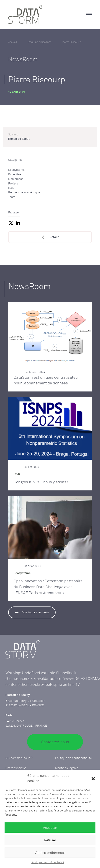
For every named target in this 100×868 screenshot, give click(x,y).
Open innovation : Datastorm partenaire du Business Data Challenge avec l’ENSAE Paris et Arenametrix (48, 587)
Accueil (13, 42)
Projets (13, 183)
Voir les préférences (50, 853)
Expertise (15, 174)
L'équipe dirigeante (39, 42)
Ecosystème (16, 170)
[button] (93, 778)
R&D (11, 188)
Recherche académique (24, 192)
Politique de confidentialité (48, 862)
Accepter (50, 828)
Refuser (50, 840)
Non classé (16, 179)
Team (12, 197)
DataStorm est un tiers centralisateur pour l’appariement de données (46, 380)
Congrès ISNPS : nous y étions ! (41, 482)
